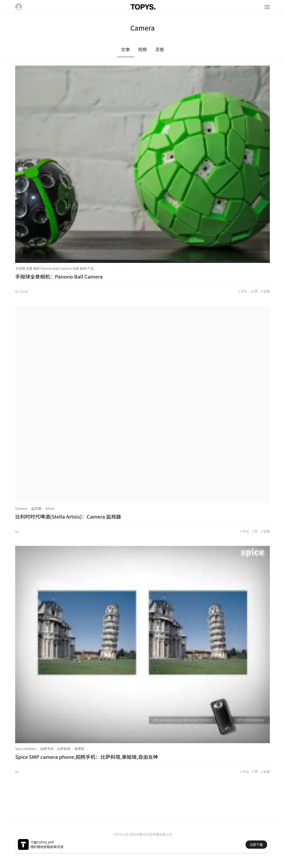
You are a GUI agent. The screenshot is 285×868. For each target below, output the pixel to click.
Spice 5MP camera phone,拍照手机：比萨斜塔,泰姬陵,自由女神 (87, 757)
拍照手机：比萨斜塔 (55, 749)
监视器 (36, 508)
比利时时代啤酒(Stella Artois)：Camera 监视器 (68, 516)
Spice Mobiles (26, 749)
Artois (50, 508)
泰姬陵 (79, 749)
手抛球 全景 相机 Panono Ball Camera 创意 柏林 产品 (54, 268)
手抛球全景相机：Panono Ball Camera (59, 276)
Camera (21, 508)
